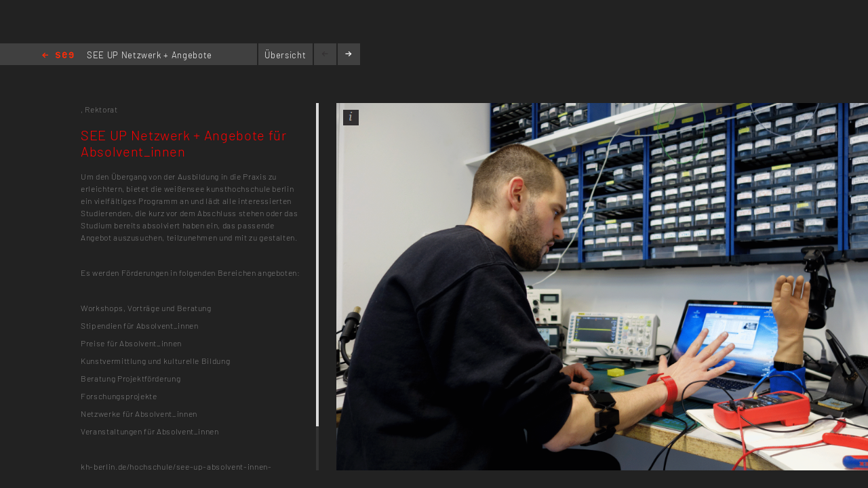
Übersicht (285, 55)
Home (58, 56)
